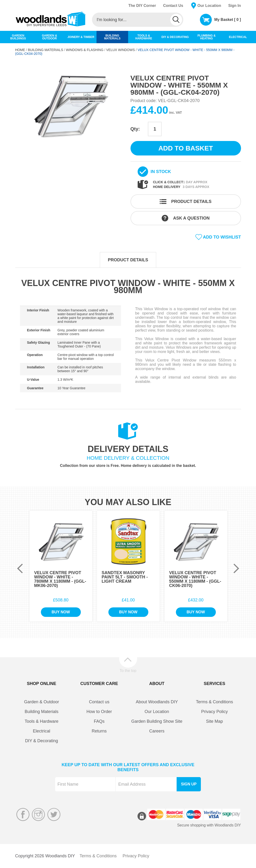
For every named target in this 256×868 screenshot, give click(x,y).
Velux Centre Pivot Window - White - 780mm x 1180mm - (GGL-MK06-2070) (60, 579)
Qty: (135, 129)
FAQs (99, 721)
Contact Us (173, 6)
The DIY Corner (142, 6)
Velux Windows (121, 50)
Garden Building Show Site (157, 721)
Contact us (99, 702)
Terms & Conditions (214, 702)
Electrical (41, 731)
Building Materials (45, 50)
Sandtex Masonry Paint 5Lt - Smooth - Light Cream (125, 577)
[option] (70, 106)
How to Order (99, 712)
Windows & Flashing (85, 50)
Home (20, 50)
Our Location (209, 6)
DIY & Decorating (41, 741)
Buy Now (61, 612)
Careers (157, 731)
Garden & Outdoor (41, 702)
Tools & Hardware (42, 721)
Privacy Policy (214, 712)
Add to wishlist (222, 237)
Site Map (215, 721)
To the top (128, 671)
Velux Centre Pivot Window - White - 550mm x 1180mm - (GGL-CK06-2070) (195, 579)
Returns (99, 731)
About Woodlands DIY (157, 702)
